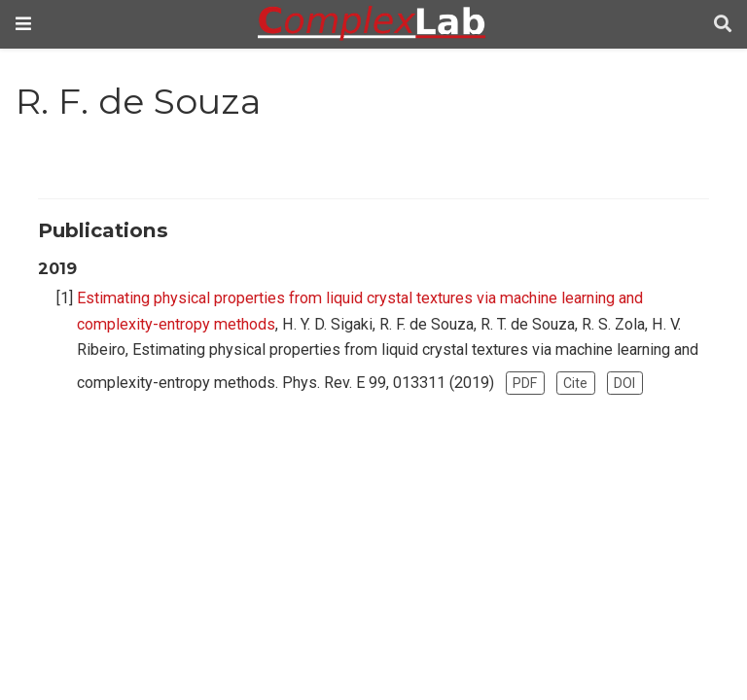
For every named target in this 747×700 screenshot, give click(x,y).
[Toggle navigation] (23, 24)
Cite (575, 383)
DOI (624, 383)
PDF (525, 383)
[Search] (723, 25)
